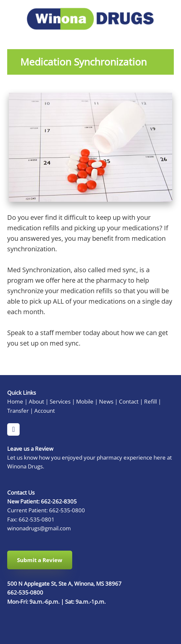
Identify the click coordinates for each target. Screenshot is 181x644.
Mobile (85, 401)
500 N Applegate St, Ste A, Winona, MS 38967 (64, 583)
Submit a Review (40, 560)
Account (45, 410)
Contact (129, 401)
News (106, 401)
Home (15, 401)
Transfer (18, 410)
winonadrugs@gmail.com (39, 528)
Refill (150, 401)
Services (60, 401)
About (36, 401)
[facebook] (13, 429)
